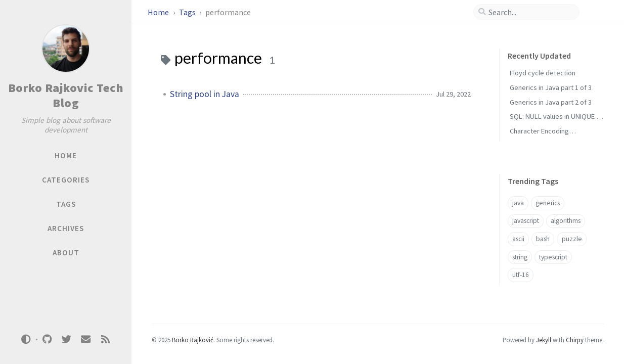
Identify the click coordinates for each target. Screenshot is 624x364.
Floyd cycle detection (543, 73)
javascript (526, 221)
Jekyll (544, 340)
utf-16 (521, 275)
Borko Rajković (193, 340)
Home (159, 12)
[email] (86, 339)
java (518, 203)
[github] (47, 339)
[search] (530, 12)
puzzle (572, 239)
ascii (518, 239)
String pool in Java (205, 94)
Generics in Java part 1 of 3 (551, 87)
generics (548, 203)
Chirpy (575, 340)
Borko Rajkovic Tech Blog (66, 95)
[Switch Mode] (26, 339)
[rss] (105, 339)
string (520, 257)
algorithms (566, 221)
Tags (188, 12)
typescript (553, 257)
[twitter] (66, 339)
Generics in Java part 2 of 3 (551, 102)
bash (543, 239)
